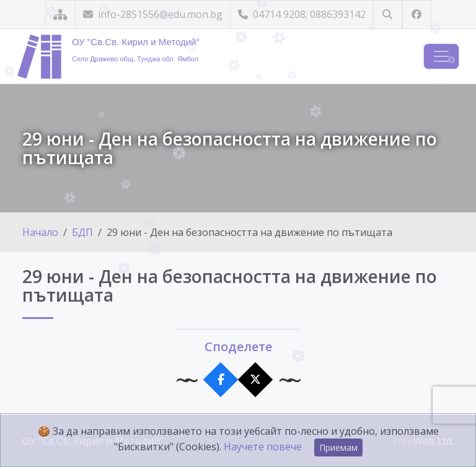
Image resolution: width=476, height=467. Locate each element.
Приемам (338, 447)
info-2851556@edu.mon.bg (153, 14)
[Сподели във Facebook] (221, 380)
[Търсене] (388, 15)
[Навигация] (441, 56)
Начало (40, 232)
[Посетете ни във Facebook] (417, 15)
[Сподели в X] (256, 380)
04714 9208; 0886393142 (302, 14)
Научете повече (263, 447)
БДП (82, 232)
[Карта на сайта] (60, 15)
